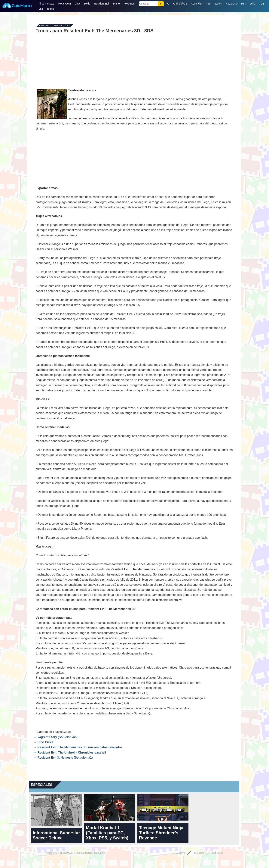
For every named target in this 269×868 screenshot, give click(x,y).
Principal (44, 26)
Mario (116, 4)
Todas (50, 9)
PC (167, 4)
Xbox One (232, 4)
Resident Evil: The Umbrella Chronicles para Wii (72, 752)
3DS (262, 4)
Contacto (217, 853)
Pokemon (129, 4)
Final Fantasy (46, 4)
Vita (41, 9)
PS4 (244, 4)
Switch (218, 4)
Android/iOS (180, 4)
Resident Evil (102, 4)
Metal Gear (64, 4)
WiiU (253, 4)
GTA (77, 4)
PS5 (208, 4)
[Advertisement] (134, 61)
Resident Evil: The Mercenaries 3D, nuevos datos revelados (80, 747)
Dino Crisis (45, 742)
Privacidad (199, 853)
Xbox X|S (196, 4)
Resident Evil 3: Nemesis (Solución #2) (65, 758)
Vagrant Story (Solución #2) (57, 737)
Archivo (181, 853)
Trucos (58, 26)
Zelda (87, 4)
